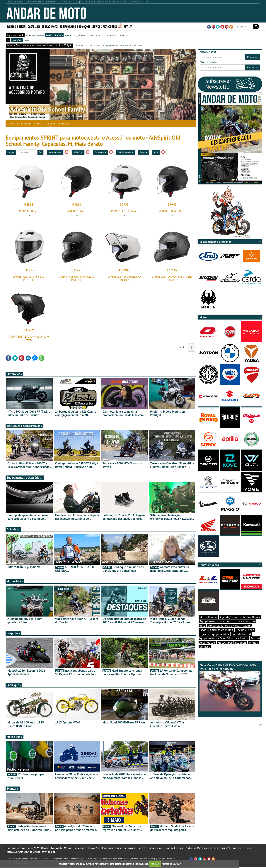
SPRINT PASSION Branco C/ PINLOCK (28, 279)
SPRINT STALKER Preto (172, 211)
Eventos (11, 26)
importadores (110, 35)
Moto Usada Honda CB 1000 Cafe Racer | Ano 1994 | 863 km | (230, 693)
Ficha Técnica (156, 849)
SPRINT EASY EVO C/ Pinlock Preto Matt (29, 339)
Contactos (65, 124)
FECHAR (155, 864)
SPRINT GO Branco (29, 211)
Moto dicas (15, 738)
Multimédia (15, 582)
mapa (27, 40)
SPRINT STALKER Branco (124, 211)
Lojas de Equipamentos (214, 640)
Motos (55, 26)
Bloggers (241, 649)
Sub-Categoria (126, 152)
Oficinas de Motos (222, 636)
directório (17, 40)
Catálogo (51, 124)
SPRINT (78, 152)
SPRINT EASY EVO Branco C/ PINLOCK (124, 279)
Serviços (97, 26)
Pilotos (253, 649)
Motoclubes (110, 26)
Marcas (38, 124)
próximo (138, 45)
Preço (144, 152)
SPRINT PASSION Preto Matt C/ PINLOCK (76, 279)
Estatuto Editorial (174, 849)
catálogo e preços (35, 35)
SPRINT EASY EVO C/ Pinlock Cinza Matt (172, 279)
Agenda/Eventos (230, 624)
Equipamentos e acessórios (25, 479)
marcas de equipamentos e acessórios (83, 35)
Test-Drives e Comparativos (24, 427)
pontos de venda (54, 35)
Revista (128, 26)
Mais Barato (55, 152)
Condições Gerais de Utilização (236, 849)
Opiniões (13, 530)
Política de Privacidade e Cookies (202, 849)
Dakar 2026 (34, 26)
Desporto (13, 634)
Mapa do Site (48, 853)
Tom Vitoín (56, 849)
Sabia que (14, 686)
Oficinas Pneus (245, 636)
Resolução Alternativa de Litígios (23, 853)
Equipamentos (68, 26)
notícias (123, 35)
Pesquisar (253, 57)
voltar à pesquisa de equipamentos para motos (108, 45)
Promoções (84, 26)
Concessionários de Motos (224, 632)
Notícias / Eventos (20, 124)
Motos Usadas (208, 624)
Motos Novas (252, 624)
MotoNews (14, 375)
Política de (171, 864)
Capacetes (100, 152)
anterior (79, 45)
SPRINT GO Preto (76, 211)
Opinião (46, 26)
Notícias (22, 26)
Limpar (11, 152)
